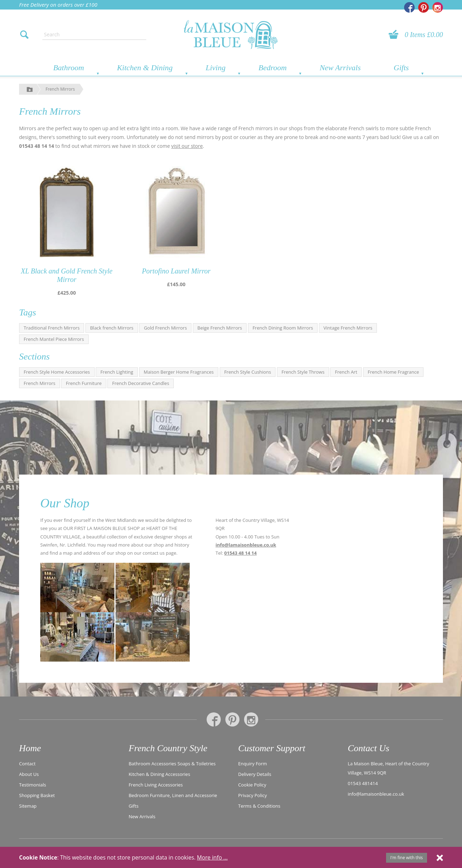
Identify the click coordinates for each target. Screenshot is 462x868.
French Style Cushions (248, 372)
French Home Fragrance (393, 372)
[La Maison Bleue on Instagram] (438, 7)
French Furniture (84, 383)
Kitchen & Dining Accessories (159, 774)
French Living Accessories (156, 785)
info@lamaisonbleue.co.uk (246, 545)
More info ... (212, 857)
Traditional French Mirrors (52, 328)
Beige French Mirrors (220, 328)
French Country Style (168, 748)
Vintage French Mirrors (348, 328)
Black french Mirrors (112, 328)
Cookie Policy (252, 785)
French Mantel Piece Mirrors (54, 339)
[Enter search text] (94, 35)
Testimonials (32, 785)
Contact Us (368, 748)
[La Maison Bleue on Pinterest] (423, 7)
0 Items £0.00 (424, 35)
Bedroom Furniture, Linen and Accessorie (173, 795)
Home (30, 748)
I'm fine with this (407, 858)
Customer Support (272, 748)
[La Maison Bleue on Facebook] (409, 7)
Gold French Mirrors (165, 328)
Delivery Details (255, 774)
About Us (29, 774)
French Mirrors (60, 89)
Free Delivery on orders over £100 (58, 5)
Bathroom (69, 68)
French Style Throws (303, 372)
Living (215, 68)
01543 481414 (363, 783)
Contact (27, 764)
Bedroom (273, 68)
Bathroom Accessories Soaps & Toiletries (172, 764)
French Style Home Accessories (57, 372)
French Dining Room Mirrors (283, 328)
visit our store (187, 146)
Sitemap (28, 806)
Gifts (401, 68)
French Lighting (117, 372)
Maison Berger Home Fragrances (179, 372)
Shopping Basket (37, 795)
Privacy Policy (252, 795)
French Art (346, 372)
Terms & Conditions (259, 806)
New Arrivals (340, 68)
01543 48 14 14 (241, 553)
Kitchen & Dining (145, 68)
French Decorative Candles (140, 383)
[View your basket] (396, 35)
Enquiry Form (253, 764)
